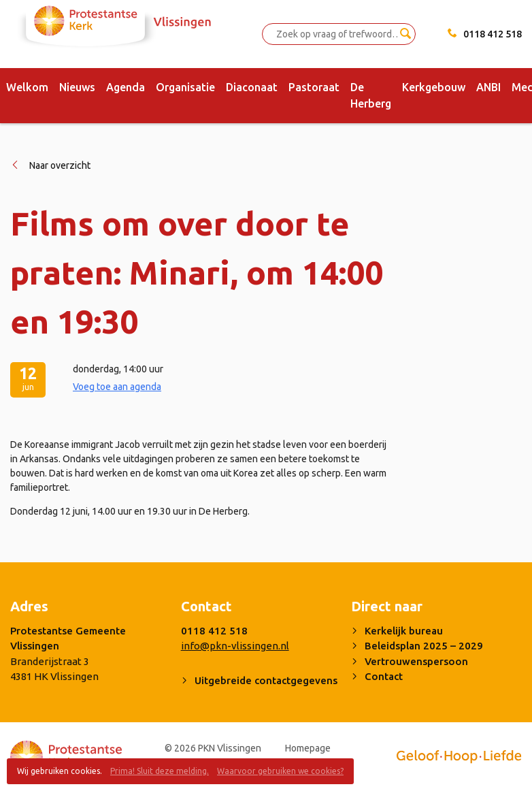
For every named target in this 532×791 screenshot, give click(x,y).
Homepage (308, 748)
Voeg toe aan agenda (117, 387)
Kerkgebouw (434, 87)
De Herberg (371, 95)
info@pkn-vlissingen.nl (235, 646)
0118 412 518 (493, 34)
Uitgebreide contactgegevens (266, 680)
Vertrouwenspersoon (416, 661)
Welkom (27, 87)
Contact (384, 676)
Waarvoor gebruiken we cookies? (280, 771)
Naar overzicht (60, 165)
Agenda (126, 87)
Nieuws (77, 87)
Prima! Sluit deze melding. (160, 771)
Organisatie (185, 87)
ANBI (488, 87)
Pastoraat (314, 87)
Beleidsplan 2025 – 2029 (424, 646)
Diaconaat (252, 87)
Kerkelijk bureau (404, 631)
